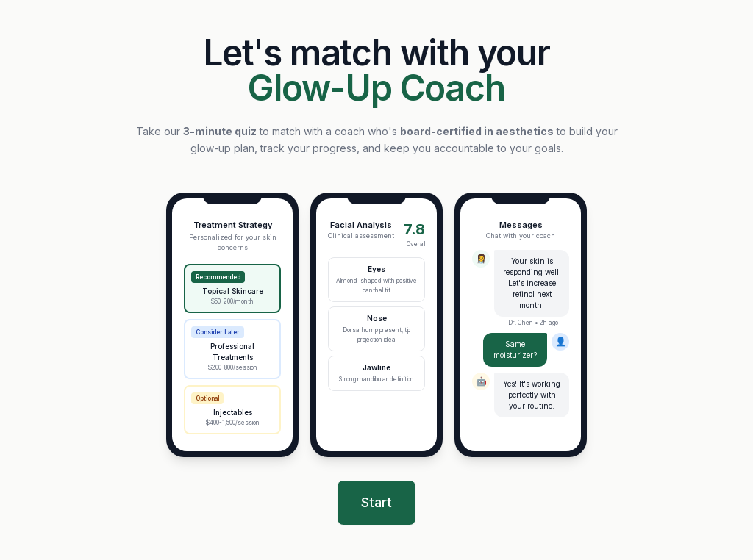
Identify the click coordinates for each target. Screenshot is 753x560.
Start (376, 502)
